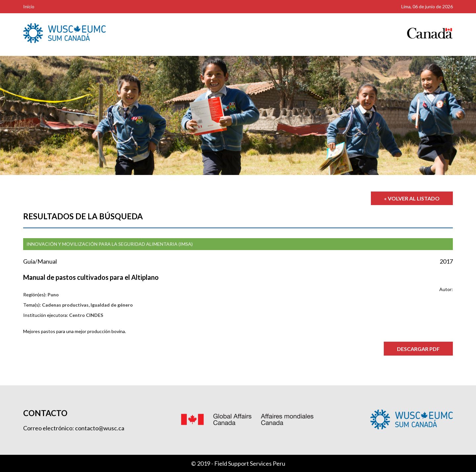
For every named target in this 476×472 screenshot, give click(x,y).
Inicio (29, 6)
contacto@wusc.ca (100, 428)
